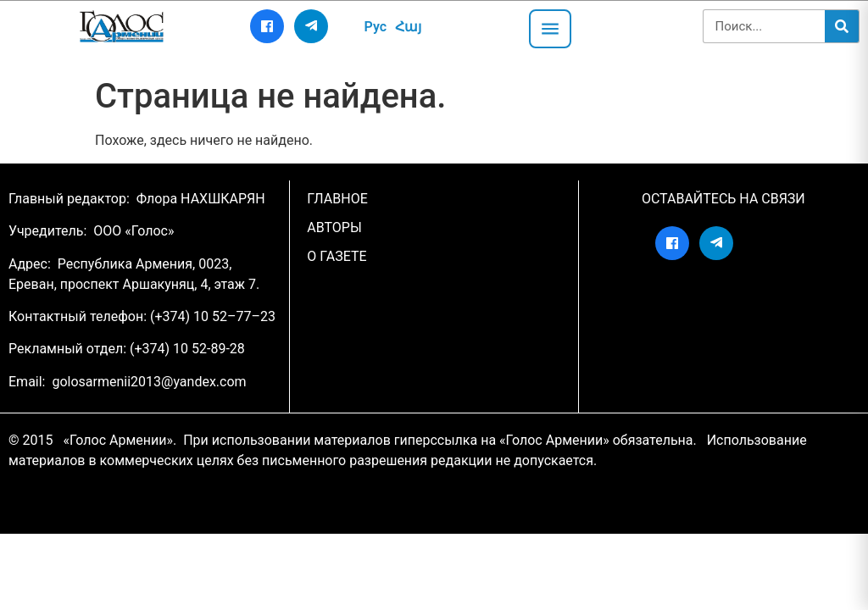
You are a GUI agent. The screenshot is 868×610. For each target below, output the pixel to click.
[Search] (842, 26)
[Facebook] (267, 26)
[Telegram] (311, 26)
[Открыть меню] (550, 29)
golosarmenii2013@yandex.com (149, 382)
